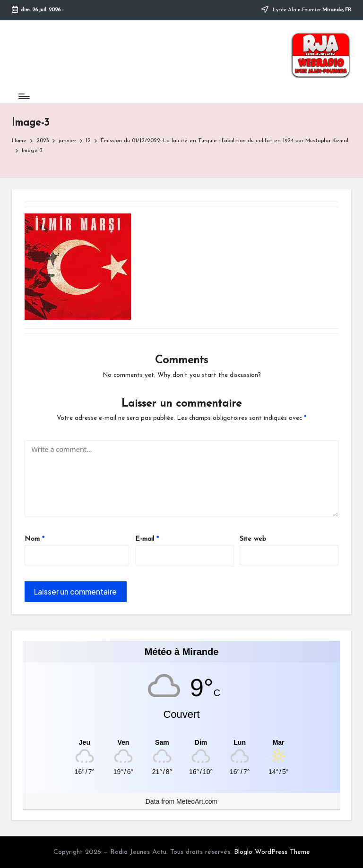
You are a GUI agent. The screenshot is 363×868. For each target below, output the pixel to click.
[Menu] (23, 96)
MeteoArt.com (197, 801)
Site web (253, 539)
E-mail (147, 539)
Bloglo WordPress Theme (272, 852)
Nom (35, 539)
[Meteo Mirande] (182, 742)
